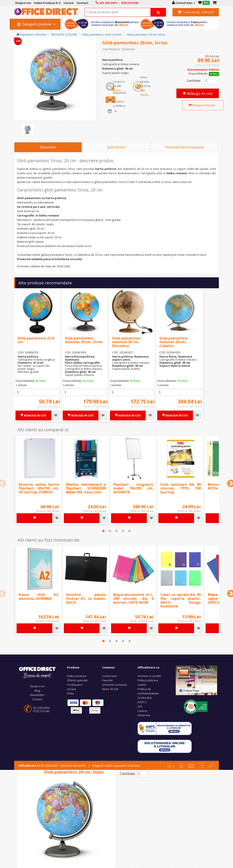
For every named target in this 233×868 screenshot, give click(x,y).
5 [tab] (130, 531)
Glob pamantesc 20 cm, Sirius (146, 34)
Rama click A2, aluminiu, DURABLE (39, 597)
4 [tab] (123, 531)
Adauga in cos (198, 93)
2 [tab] (110, 531)
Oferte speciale (77, 680)
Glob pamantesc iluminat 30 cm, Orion (84, 340)
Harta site (144, 715)
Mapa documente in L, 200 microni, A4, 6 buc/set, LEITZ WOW (133, 598)
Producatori (75, 685)
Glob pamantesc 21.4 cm (36, 340)
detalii (117, 90)
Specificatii (116, 147)
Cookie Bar (145, 698)
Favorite (107, 680)
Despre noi (37, 686)
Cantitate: (194, 80)
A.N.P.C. (142, 702)
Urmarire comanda (115, 685)
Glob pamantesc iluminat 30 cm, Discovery (126, 342)
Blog (37, 691)
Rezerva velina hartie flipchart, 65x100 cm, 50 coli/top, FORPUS (39, 488)
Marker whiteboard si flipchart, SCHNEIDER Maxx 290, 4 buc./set (86, 488)
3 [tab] (116, 531)
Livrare (72, 689)
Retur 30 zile (110, 689)
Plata (70, 693)
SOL (140, 706)
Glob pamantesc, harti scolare (102, 34)
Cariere (142, 711)
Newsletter (37, 695)
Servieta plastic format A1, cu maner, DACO (86, 598)
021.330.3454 (41, 708)
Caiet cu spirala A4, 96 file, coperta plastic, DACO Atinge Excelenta (181, 600)
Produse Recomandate (185, 147)
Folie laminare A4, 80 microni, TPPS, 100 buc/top (181, 488)
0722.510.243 (41, 711)
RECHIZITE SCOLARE (64, 34)
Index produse (77, 676)
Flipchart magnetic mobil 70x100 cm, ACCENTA (133, 488)
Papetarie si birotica (31, 34)
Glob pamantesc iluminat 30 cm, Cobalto (174, 342)
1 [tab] (103, 531)
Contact (37, 699)
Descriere (48, 147)
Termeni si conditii (149, 676)
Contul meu (110, 676)
